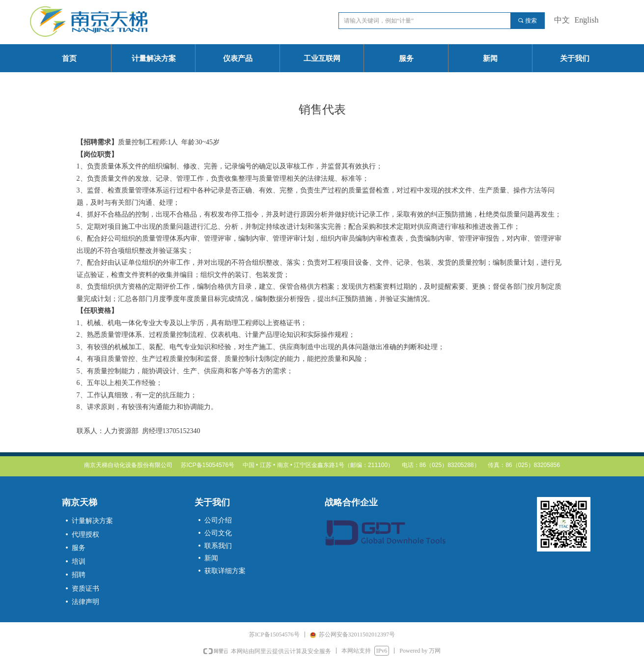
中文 (562, 20)
